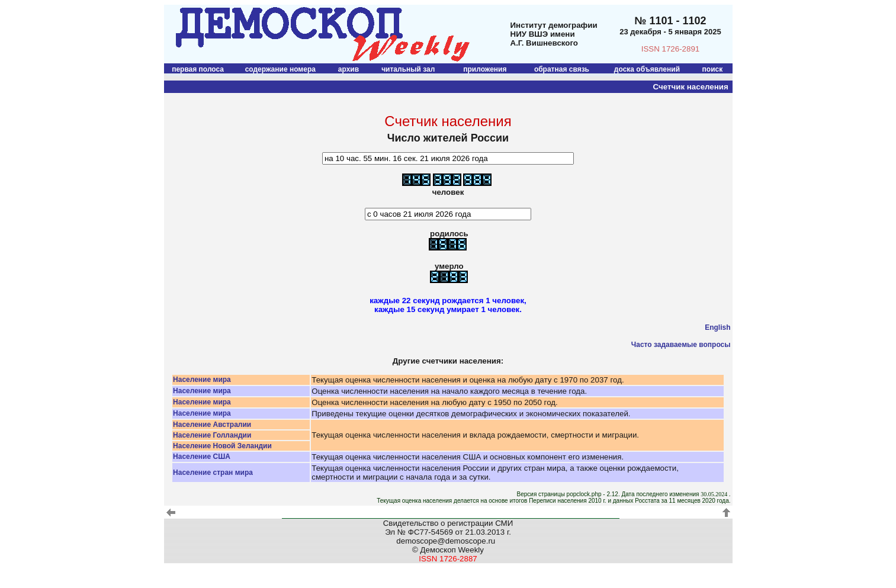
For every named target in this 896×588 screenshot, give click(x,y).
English (717, 327)
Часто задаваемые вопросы (681, 345)
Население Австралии (212, 425)
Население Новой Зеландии (222, 446)
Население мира (202, 380)
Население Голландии (212, 435)
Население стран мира (213, 473)
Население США (202, 457)
